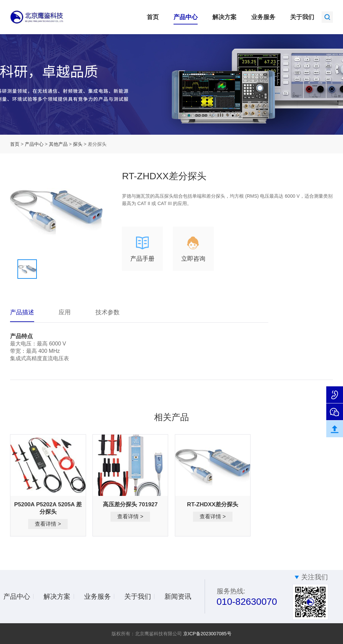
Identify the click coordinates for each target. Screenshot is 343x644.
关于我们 (302, 17)
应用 (65, 312)
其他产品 (59, 144)
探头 (78, 144)
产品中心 (186, 17)
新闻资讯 (178, 596)
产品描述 (22, 312)
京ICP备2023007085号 (207, 634)
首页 (153, 17)
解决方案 (224, 17)
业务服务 (263, 17)
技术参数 (108, 312)
